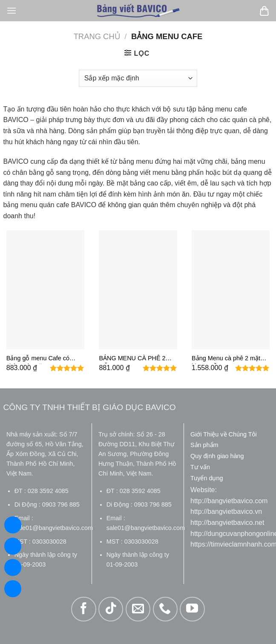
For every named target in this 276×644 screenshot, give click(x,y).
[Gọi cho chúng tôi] (165, 609)
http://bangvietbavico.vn (226, 511)
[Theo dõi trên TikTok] (111, 609)
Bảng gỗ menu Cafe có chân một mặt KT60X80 (39, 359)
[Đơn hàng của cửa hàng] (138, 78)
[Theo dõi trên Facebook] (83, 609)
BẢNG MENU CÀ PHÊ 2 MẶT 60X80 (132, 359)
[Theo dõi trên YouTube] (192, 609)
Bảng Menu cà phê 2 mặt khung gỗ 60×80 (226, 359)
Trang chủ (97, 36)
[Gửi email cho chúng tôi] (138, 609)
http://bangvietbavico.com (229, 501)
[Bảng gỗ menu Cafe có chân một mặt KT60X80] (45, 290)
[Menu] (11, 10)
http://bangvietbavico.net (227, 523)
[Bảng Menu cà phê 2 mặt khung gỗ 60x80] (231, 290)
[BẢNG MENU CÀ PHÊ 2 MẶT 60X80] (138, 290)
